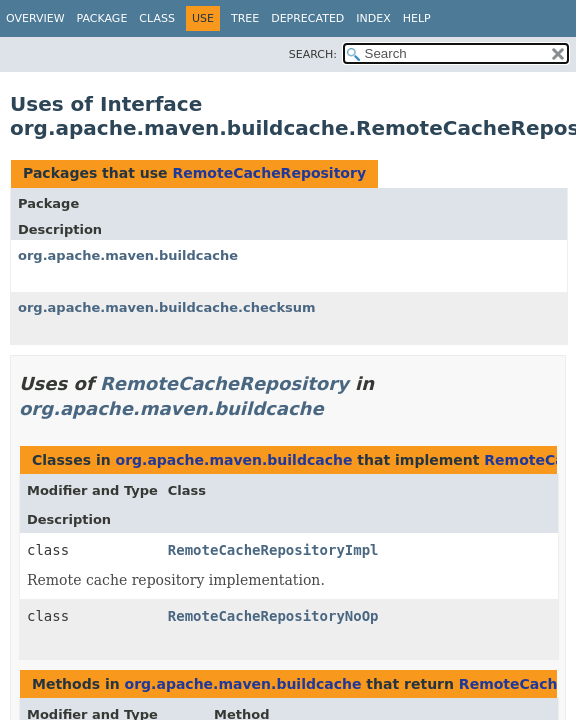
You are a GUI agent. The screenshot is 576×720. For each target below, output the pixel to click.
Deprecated (307, 18)
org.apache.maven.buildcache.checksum (167, 307)
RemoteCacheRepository (269, 173)
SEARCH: (313, 54)
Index (373, 18)
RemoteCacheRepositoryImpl (273, 550)
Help (417, 18)
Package (102, 18)
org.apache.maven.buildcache (128, 255)
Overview (35, 18)
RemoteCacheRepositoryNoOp (273, 616)
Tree (245, 18)
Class (157, 18)
